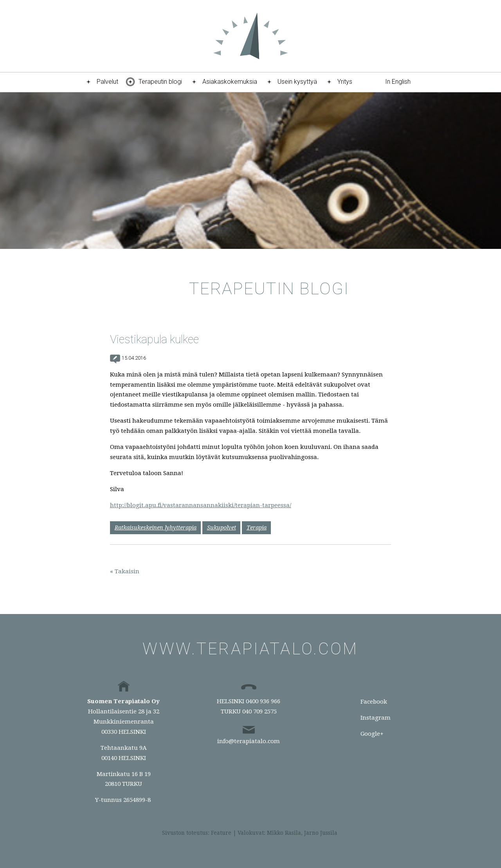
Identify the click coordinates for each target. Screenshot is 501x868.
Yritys (345, 82)
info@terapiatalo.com (249, 741)
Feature (221, 833)
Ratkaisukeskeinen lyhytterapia (156, 528)
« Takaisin (125, 571)
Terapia (257, 528)
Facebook (374, 702)
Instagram (376, 718)
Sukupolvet (222, 528)
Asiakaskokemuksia (230, 82)
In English (398, 82)
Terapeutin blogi (160, 82)
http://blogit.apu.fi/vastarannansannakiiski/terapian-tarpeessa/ (201, 505)
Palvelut (107, 82)
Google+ (372, 734)
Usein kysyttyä (297, 82)
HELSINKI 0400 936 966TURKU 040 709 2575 (249, 706)
